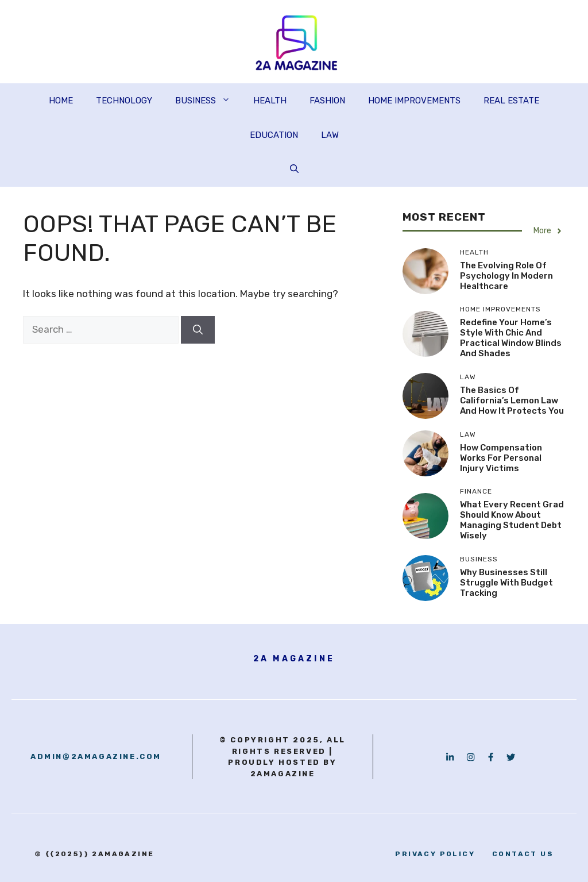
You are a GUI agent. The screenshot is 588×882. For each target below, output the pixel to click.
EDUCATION (274, 135)
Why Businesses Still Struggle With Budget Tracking (506, 583)
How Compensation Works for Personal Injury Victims (501, 458)
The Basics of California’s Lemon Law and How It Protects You (512, 400)
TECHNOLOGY (124, 101)
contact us (523, 854)
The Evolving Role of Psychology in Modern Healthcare (506, 276)
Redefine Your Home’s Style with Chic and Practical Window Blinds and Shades (511, 338)
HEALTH (270, 101)
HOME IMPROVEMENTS (414, 101)
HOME (61, 101)
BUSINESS (208, 101)
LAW (330, 135)
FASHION (327, 101)
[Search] (198, 330)
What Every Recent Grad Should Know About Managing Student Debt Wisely (512, 520)
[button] (294, 170)
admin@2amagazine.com (96, 756)
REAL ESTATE (511, 101)
